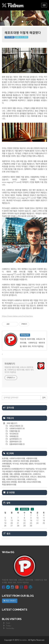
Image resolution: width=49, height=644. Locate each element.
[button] (4, 18)
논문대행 (5, 477)
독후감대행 (24, 464)
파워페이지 (10, 364)
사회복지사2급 (31, 479)
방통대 (31, 464)
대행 (11, 474)
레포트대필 (6, 466)
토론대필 (5, 459)
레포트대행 (22, 482)
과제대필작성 (14, 477)
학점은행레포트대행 (9, 485)
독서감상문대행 (40, 464)
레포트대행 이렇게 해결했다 (23, 33)
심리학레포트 (15, 439)
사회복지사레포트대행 (17, 459)
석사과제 (14, 434)
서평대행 (17, 474)
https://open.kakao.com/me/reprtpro (17, 316)
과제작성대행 (7, 461)
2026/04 (25, 509)
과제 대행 (12, 423)
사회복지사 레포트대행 (21, 461)
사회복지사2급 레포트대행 (16, 479)
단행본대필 (14, 431)
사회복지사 (37, 474)
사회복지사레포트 (17, 429)
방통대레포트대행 (17, 444)
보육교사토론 (24, 477)
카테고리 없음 (9, 37)
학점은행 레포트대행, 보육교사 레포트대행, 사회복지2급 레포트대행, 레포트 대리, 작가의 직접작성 (19, 370)
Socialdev (23, 640)
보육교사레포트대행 (34, 482)
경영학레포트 (15, 442)
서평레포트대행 (31, 459)
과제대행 (14, 436)
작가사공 (16, 464)
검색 (44, 398)
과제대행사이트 (26, 474)
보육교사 (33, 477)
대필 (4, 479)
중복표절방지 (34, 461)
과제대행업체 (7, 464)
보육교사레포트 (16, 426)
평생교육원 (41, 477)
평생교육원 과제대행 (9, 482)
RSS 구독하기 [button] (10, 601)
